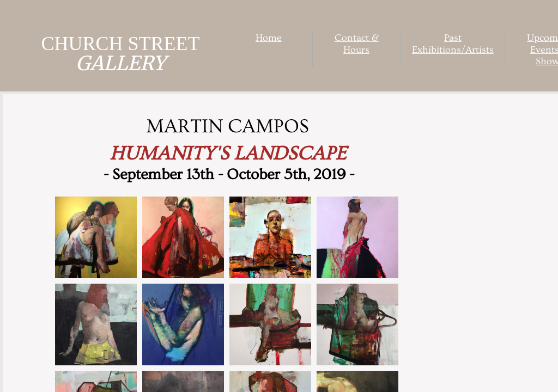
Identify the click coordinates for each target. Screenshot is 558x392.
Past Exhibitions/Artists (453, 44)
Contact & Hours (357, 44)
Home (269, 38)
